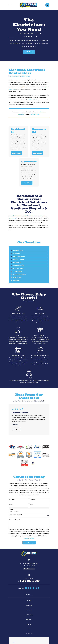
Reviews (29, 624)
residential (44, 87)
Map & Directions (29, 569)
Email (31, 504)
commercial (12, 89)
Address (11, 510)
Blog (29, 629)
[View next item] (20, 429)
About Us (29, 605)
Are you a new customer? (16, 515)
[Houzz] (34, 588)
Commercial (29, 615)
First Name (12, 499)
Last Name (33, 499)
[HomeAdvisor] (36, 588)
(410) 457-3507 (29, 581)
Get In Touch (29, 52)
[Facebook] (29, 588)
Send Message (29, 543)
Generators (29, 620)
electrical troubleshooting (29, 216)
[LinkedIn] (31, 588)
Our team (24, 87)
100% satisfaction (33, 100)
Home (29, 601)
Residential (29, 610)
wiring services (41, 216)
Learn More (16, 153)
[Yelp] (39, 588)
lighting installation (16, 216)
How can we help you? (15, 520)
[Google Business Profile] (26, 588)
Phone (11, 504)
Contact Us (29, 634)
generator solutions (14, 218)
